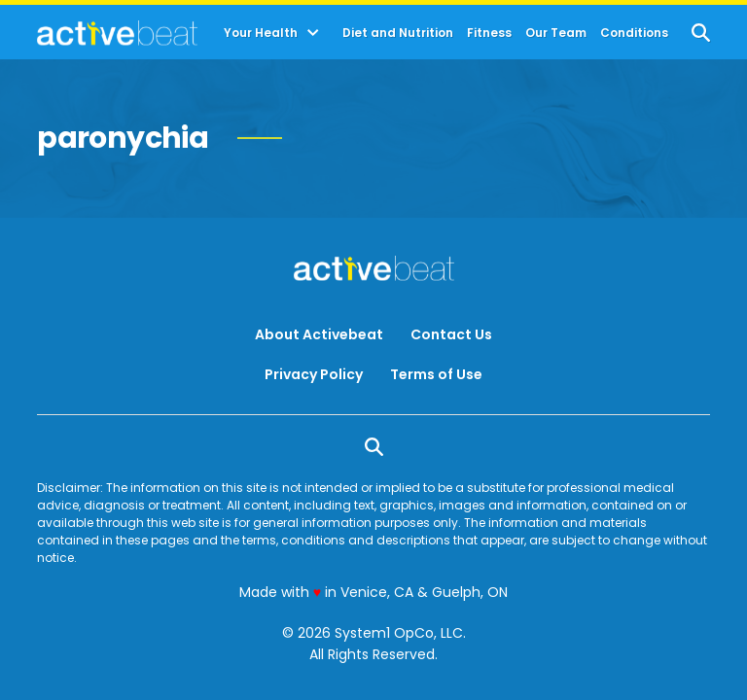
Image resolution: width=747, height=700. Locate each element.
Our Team (556, 33)
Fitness (489, 33)
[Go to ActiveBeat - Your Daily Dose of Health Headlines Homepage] (117, 33)
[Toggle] (313, 33)
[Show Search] (701, 33)
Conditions (634, 33)
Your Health (261, 33)
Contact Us (451, 334)
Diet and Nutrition (398, 33)
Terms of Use (436, 374)
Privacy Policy (314, 374)
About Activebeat (319, 334)
